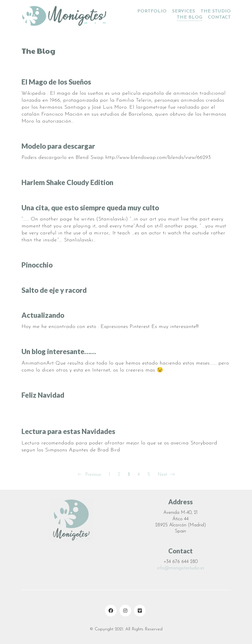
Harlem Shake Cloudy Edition (67, 182)
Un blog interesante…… (59, 352)
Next (166, 475)
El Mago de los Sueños (56, 82)
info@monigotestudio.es (181, 568)
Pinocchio (37, 265)
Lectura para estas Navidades (68, 432)
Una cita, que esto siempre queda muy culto (90, 208)
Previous (89, 475)
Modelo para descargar (58, 146)
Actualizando (43, 315)
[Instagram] (125, 611)
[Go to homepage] (65, 15)
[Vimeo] (140, 611)
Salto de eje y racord (54, 290)
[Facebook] (111, 611)
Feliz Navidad (43, 395)
